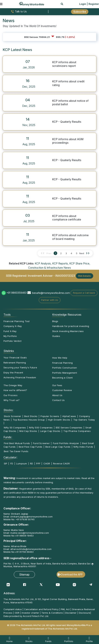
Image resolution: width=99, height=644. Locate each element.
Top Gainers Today (84, 420)
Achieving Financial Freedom (20, 377)
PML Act (65, 609)
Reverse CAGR (61, 463)
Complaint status (13, 609)
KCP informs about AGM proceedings (68, 141)
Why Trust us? (12, 400)
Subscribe (80, 12)
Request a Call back (84, 293)
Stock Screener (13, 416)
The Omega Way (13, 385)
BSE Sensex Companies (69, 428)
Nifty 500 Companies (41, 428)
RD (32, 463)
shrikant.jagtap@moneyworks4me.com (31, 517)
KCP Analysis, (43, 264)
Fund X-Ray (10, 331)
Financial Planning (63, 363)
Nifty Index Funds (83, 447)
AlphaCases (69, 416)
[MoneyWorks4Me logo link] (32, 4)
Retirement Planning (15, 363)
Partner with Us (50, 300)
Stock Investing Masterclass (68, 331)
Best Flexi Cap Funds (30, 447)
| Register (93, 4)
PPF (38, 463)
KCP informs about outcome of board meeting (70, 237)
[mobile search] (62, 4)
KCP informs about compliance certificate (67, 218)
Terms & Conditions (52, 613)
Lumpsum (22, 463)
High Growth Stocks (59, 420)
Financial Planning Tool (17, 321)
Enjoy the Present (13, 373)
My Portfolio (10, 336)
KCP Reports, (60, 264)
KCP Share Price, (80, 264)
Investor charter (30, 613)
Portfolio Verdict (13, 341)
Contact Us (58, 400)
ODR (17, 613)
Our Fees (57, 385)
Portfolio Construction (65, 368)
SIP (6, 463)
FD (12, 463)
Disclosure (85, 613)
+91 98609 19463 (24, 536)
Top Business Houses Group (29, 420)
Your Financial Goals (15, 358)
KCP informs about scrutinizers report (64, 64)
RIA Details (85, 276)
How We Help (60, 358)
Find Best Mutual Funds (17, 443)
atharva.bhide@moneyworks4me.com (31, 549)
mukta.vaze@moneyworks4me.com (30, 533)
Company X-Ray (13, 326)
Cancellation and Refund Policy (41, 609)
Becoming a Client (63, 378)
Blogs (55, 321)
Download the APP (72, 574)
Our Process (10, 395)
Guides (56, 336)
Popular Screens (50, 416)
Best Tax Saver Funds (16, 451)
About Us (57, 395)
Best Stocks (31, 416)
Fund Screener (41, 443)
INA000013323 (65, 276)
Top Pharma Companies (77, 431)
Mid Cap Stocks (28, 431)
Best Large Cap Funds (58, 447)
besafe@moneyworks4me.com (51, 293)
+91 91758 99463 (24, 552)
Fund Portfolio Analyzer (66, 443)
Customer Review (62, 390)
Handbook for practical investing (71, 326)
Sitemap (24, 575)
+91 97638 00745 (25, 519)
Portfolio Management (65, 373)
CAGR (47, 463)
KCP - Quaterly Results (67, 122)
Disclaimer (71, 613)
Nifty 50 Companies (15, 428)
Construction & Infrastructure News (49, 268)
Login (83, 4)
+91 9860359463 (16, 293)
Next (82, 253)
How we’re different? (15, 390)
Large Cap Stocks (50, 431)
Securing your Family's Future (20, 367)
